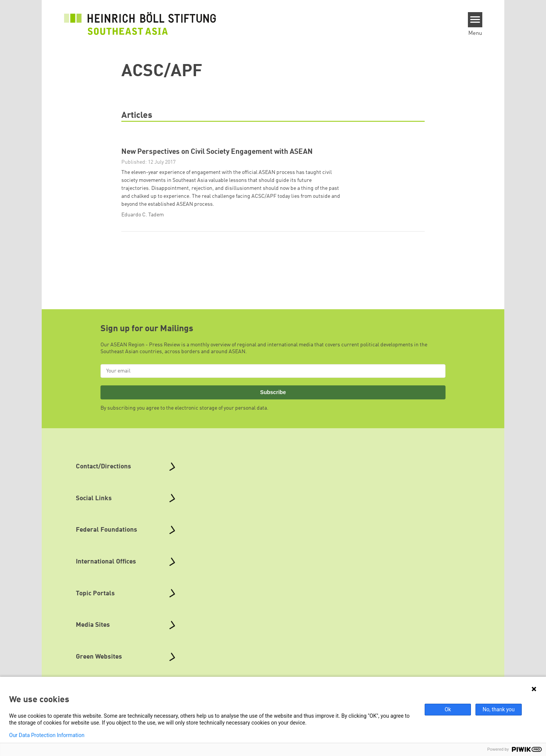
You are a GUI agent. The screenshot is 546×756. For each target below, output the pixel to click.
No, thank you (499, 709)
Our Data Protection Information (47, 735)
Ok (448, 709)
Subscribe (273, 392)
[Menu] (475, 20)
